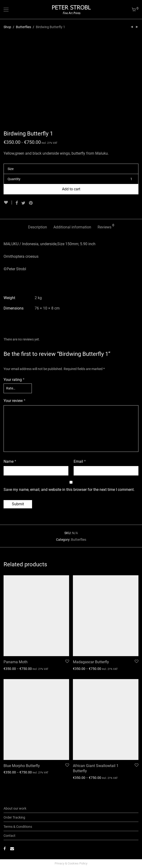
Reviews (106, 226)
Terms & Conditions (18, 827)
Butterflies (24, 27)
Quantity (14, 179)
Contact (9, 836)
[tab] (38, 227)
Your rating (14, 380)
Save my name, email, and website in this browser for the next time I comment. (69, 490)
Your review (14, 401)
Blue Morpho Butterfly (22, 766)
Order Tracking (14, 817)
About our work (15, 808)
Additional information (72, 227)
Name (10, 461)
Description (38, 227)
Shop (7, 27)
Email (80, 461)
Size (11, 169)
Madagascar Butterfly (91, 662)
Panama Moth (16, 662)
